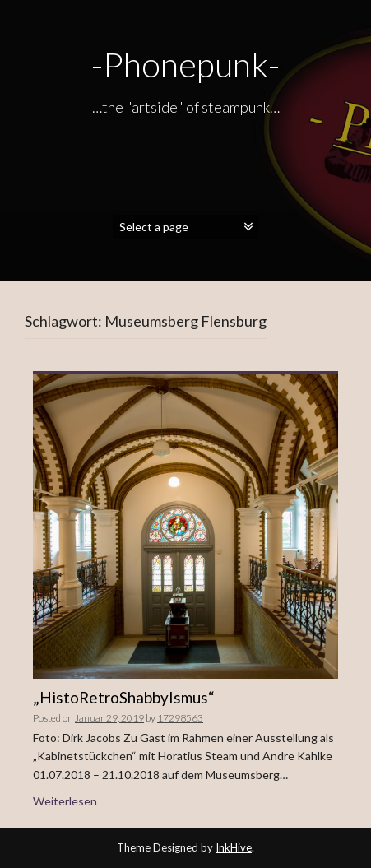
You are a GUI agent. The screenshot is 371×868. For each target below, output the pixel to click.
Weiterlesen (65, 801)
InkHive (234, 847)
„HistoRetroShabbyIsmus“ (124, 697)
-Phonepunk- (185, 64)
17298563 (180, 718)
